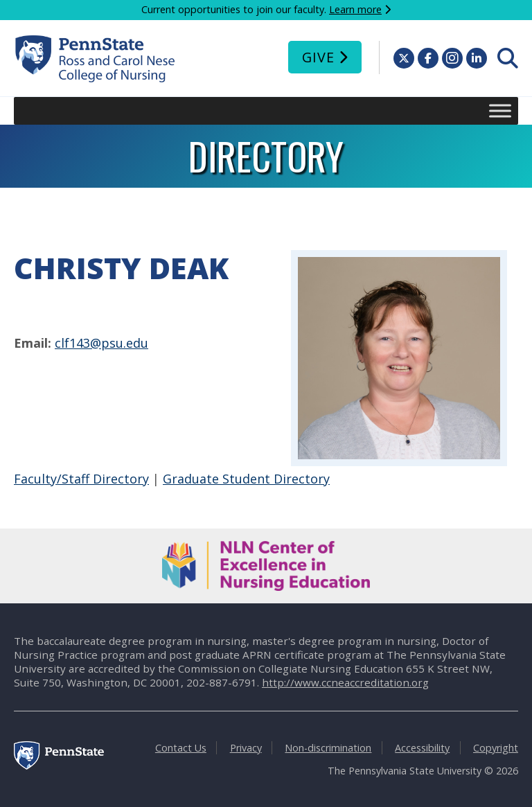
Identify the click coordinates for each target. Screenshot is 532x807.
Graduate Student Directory (246, 479)
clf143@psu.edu (101, 343)
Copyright (496, 748)
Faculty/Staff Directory (81, 479)
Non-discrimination (328, 748)
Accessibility (422, 748)
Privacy (246, 748)
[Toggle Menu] (500, 110)
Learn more (355, 9)
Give (318, 57)
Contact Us (181, 748)
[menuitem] (508, 58)
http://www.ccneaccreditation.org (345, 682)
